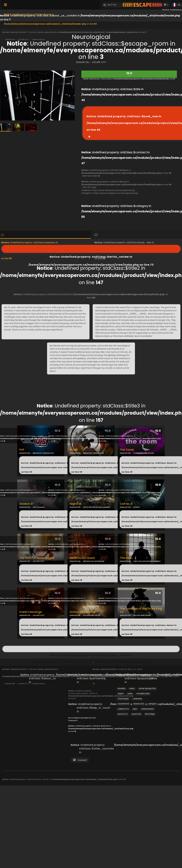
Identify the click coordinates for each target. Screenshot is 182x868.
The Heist (126, 558)
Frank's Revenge (31, 612)
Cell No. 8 (126, 504)
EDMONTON (82, 62)
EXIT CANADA (39, 507)
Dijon (135, 709)
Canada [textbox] (82, 760)
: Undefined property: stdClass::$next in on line (63, 467)
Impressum (73, 721)
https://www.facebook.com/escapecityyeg (113, 190)
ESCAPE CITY (99, 62)
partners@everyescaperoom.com (82, 718)
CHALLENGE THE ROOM (144, 453)
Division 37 (27, 504)
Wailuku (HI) (139, 704)
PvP (22, 450)
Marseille (121, 688)
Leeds (130, 694)
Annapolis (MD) (143, 694)
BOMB (74, 450)
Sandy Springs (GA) (147, 688)
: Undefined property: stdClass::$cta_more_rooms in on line (91, 649)
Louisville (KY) (123, 704)
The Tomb (127, 450)
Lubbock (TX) (123, 709)
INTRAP (137, 507)
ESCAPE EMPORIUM (92, 615)
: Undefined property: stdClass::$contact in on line (101, 729)
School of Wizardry (83, 612)
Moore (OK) (136, 714)
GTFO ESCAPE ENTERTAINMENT (97, 507)
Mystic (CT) (123, 714)
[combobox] (166, 5)
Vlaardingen (123, 699)
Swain (132, 688)
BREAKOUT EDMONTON (43, 453)
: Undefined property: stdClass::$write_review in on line (91, 249)
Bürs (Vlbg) (150, 714)
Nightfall (76, 504)
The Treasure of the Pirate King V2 (141, 610)
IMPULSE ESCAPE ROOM (94, 561)
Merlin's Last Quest (82, 558)
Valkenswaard (147, 709)
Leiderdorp (137, 699)
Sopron (121, 694)
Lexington (152, 704)
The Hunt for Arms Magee (37, 558)
